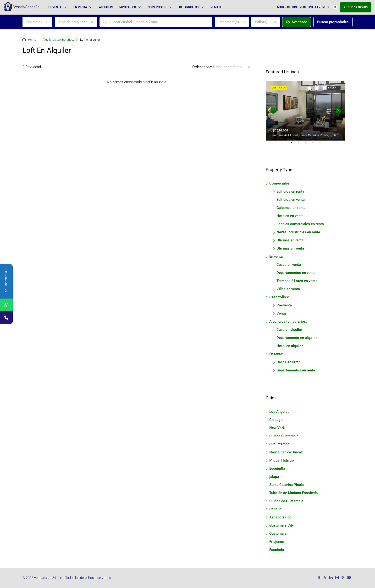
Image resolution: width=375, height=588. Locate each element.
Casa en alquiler (289, 330)
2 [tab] (301, 145)
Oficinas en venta (290, 248)
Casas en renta (288, 362)
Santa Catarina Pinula (287, 485)
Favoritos (326, 7)
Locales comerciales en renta (300, 224)
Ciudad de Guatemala (286, 501)
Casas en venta (289, 265)
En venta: (276, 256)
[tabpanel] (306, 111)
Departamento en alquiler (297, 338)
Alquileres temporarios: (58, 40)
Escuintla (277, 550)
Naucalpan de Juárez (286, 452)
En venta (55, 7)
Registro (306, 7)
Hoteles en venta (290, 216)
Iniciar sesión (287, 7)
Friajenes (277, 542)
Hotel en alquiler (290, 346)
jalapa (274, 477)
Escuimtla (277, 468)
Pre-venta (284, 305)
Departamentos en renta (296, 370)
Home (32, 40)
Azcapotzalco (280, 517)
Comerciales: (280, 183)
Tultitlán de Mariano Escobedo (294, 493)
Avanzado (297, 22)
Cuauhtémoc (279, 444)
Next (338, 111)
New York (277, 428)
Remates (217, 7)
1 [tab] (294, 145)
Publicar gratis (356, 7)
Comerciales (157, 7)
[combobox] (37, 22)
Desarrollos (189, 7)
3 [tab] (308, 145)
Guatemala (278, 534)
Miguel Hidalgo (282, 460)
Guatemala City (281, 525)
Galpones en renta (291, 208)
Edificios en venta (291, 200)
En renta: (276, 354)
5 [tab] (322, 145)
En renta (80, 7)
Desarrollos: (279, 297)
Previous (273, 111)
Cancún (275, 509)
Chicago (276, 420)
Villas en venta (288, 289)
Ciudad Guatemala (284, 436)
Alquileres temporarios (117, 7)
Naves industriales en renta (298, 232)
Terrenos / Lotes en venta (297, 281)
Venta (281, 313)
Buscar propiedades (333, 22)
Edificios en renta (290, 191)
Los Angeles (279, 412)
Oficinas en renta (290, 240)
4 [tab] (315, 145)
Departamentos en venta (296, 273)
